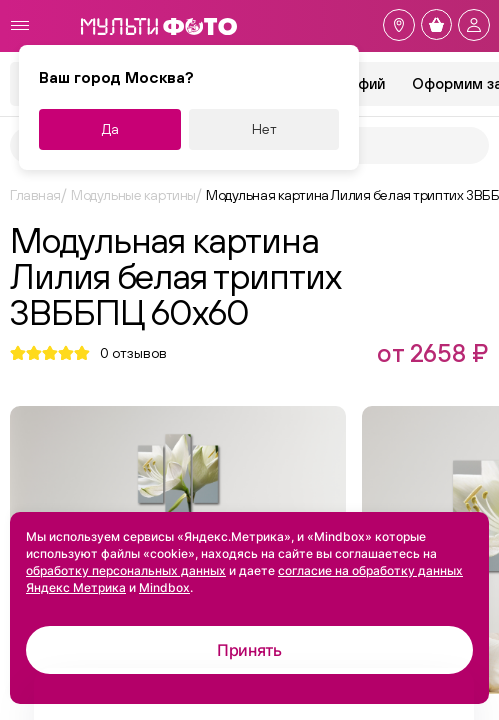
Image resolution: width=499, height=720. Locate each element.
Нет (264, 129)
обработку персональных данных (126, 570)
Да (110, 129)
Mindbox (164, 587)
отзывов (133, 353)
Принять (249, 650)
